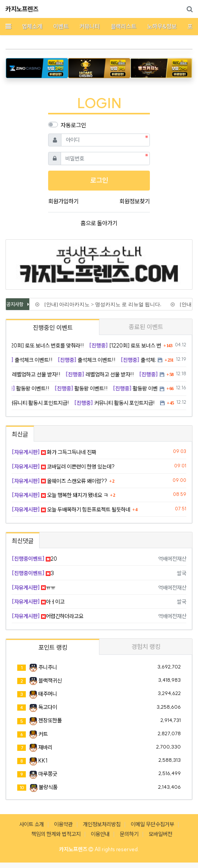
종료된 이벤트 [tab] (146, 327)
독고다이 (48, 707)
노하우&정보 (162, 26)
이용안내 (100, 834)
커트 (43, 734)
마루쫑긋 (48, 774)
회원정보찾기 (135, 201)
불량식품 (48, 787)
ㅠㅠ (33, 588)
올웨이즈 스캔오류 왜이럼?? (59, 481)
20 (34, 559)
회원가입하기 (63, 201)
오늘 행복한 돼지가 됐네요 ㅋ (60, 495)
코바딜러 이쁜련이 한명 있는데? (63, 467)
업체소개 (32, 26)
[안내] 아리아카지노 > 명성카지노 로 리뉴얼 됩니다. (100, 304)
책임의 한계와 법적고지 (56, 834)
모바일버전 (160, 834)
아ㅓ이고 (38, 602)
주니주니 (48, 667)
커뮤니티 (90, 26)
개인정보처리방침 (102, 824)
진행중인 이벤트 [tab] (53, 328)
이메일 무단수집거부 (152, 824)
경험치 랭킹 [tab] (146, 647)
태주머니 (48, 694)
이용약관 (63, 824)
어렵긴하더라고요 (48, 616)
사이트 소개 (31, 824)
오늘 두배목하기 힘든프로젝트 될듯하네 (71, 510)
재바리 (45, 747)
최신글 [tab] (20, 434)
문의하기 (129, 834)
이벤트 (61, 26)
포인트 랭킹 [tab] (53, 647)
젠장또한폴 (50, 720)
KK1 (43, 761)
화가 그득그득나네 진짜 (54, 452)
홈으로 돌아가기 (99, 223)
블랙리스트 (123, 26)
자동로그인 (73, 125)
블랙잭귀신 (50, 681)
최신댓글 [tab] (23, 541)
